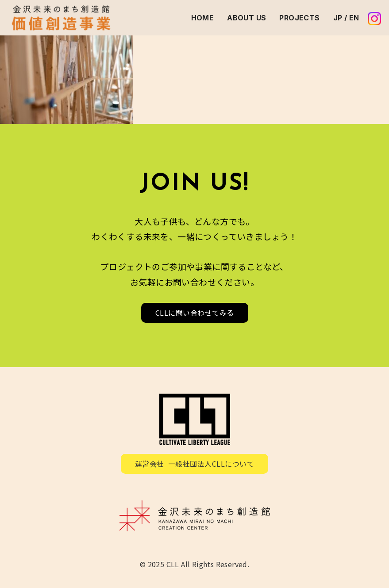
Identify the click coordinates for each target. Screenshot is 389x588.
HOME (203, 18)
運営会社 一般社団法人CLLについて (195, 464)
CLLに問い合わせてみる (195, 313)
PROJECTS (299, 18)
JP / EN (346, 18)
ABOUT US (246, 18)
